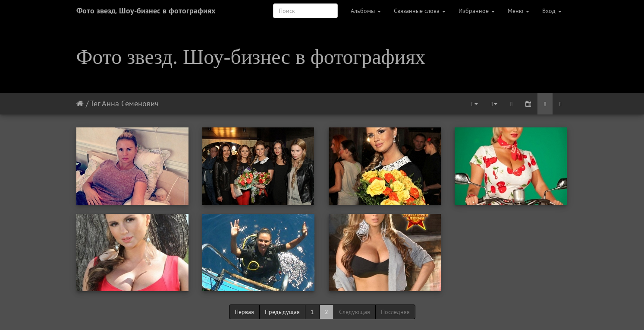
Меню (518, 11)
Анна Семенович (130, 103)
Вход (552, 11)
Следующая (355, 312)
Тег (95, 103)
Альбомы (366, 11)
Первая (244, 312)
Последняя (395, 312)
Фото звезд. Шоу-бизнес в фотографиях (146, 11)
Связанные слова (420, 11)
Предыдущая (282, 312)
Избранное (477, 11)
